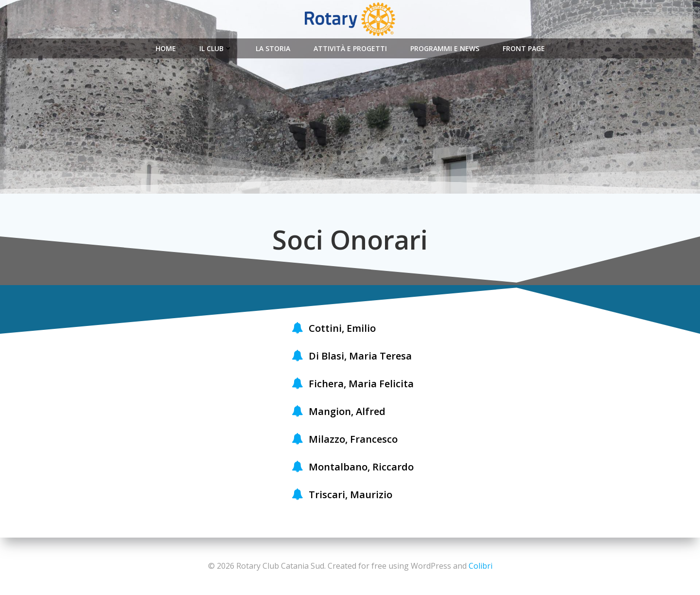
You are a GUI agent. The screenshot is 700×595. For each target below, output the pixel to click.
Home (166, 48)
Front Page (524, 48)
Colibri (481, 566)
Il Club (216, 48)
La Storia (273, 48)
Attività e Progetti (350, 48)
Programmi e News (445, 48)
